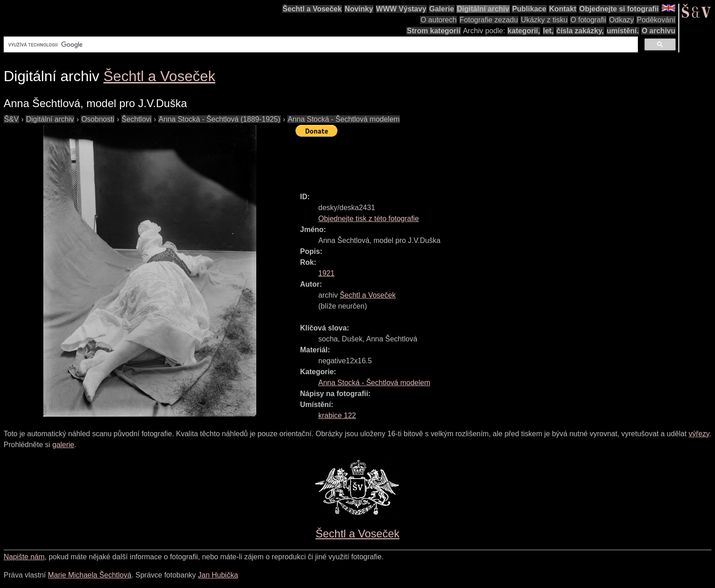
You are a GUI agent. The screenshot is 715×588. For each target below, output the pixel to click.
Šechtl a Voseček (312, 9)
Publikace (529, 9)
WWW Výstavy (401, 9)
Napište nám (24, 557)
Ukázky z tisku (544, 20)
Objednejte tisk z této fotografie (369, 219)
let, (548, 31)
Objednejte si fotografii (619, 9)
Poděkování (656, 20)
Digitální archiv (483, 9)
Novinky (359, 9)
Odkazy (622, 20)
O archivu (658, 31)
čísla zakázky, (580, 31)
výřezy (699, 434)
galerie (63, 445)
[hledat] (320, 45)
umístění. (623, 31)
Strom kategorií (433, 31)
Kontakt (563, 9)
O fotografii (588, 20)
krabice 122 (337, 415)
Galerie (441, 9)
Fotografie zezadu (489, 20)
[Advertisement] (461, 160)
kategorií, (524, 31)
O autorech (438, 20)
